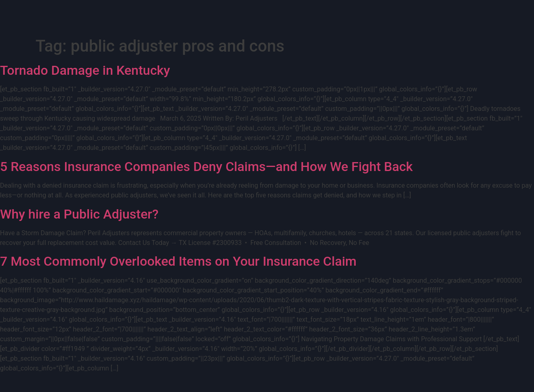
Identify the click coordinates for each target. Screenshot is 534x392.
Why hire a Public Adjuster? (79, 214)
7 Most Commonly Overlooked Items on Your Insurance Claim (178, 261)
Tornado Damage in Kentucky (85, 70)
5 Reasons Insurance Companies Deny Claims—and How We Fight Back (206, 167)
